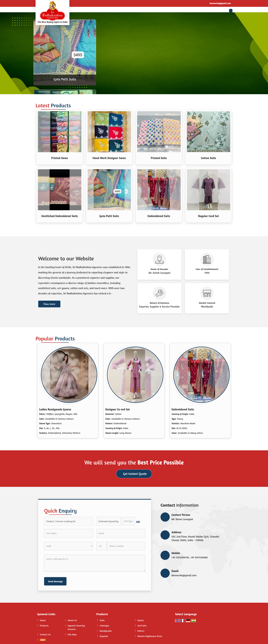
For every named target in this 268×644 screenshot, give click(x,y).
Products (44, 625)
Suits (102, 620)
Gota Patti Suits (65, 79)
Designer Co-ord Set (118, 409)
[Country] (69, 546)
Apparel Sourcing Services (76, 627)
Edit (138, 522)
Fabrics (141, 631)
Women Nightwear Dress (150, 636)
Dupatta (104, 636)
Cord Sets (142, 625)
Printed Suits (159, 158)
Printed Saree (60, 158)
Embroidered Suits (159, 216)
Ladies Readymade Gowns (55, 409)
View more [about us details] (49, 304)
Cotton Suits (208, 158)
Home (43, 620)
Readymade (106, 631)
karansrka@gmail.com (220, 3)
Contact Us (45, 634)
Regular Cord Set (208, 216)
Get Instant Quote (135, 474)
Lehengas (104, 625)
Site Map (72, 634)
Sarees (140, 620)
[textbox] (128, 521)
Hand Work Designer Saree (109, 158)
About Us (72, 620)
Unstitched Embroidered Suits (60, 216)
